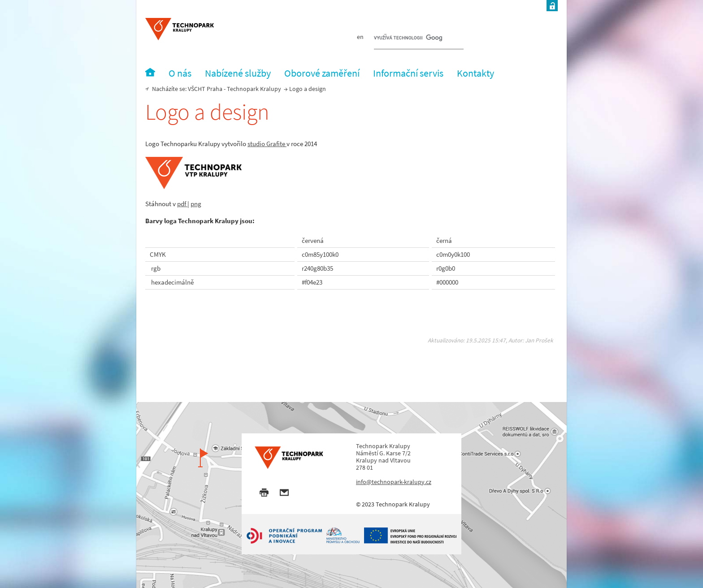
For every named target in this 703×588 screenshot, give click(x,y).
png (196, 204)
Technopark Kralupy (254, 89)
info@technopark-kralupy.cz (394, 482)
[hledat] (408, 39)
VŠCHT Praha (205, 89)
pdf (182, 204)
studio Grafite (267, 144)
